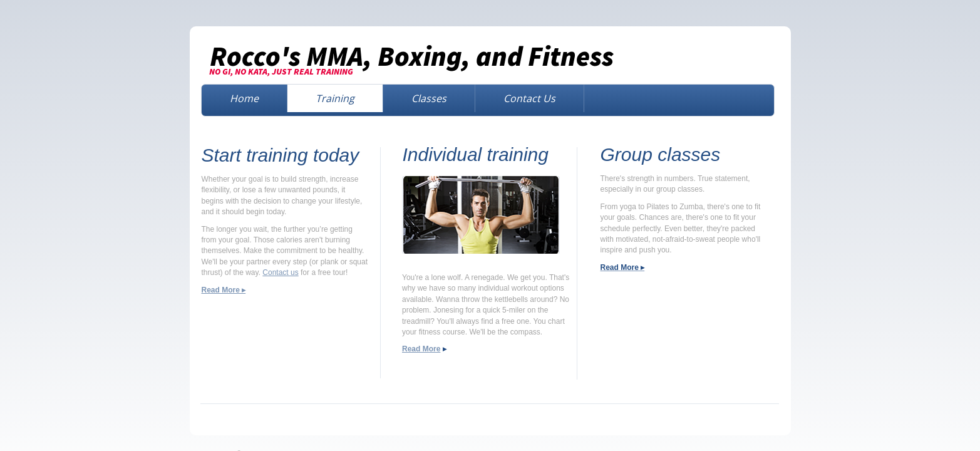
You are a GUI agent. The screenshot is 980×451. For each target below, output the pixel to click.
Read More (421, 349)
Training (335, 98)
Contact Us (529, 98)
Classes (429, 98)
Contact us (280, 272)
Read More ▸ (224, 290)
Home (244, 98)
